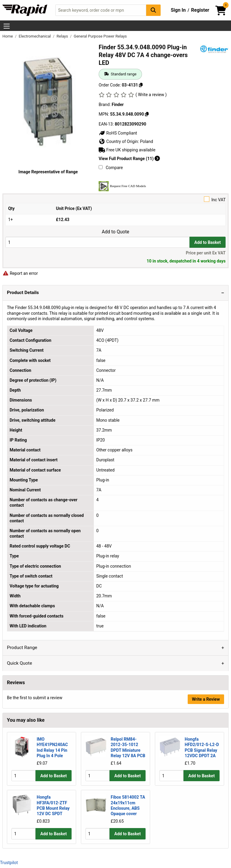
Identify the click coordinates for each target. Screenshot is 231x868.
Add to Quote (115, 232)
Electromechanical (35, 36)
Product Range (22, 648)
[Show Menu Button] (7, 26)
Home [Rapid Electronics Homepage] (8, 36)
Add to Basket (208, 242)
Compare (111, 168)
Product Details (23, 293)
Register (200, 10)
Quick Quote (20, 663)
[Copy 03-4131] (141, 85)
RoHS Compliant (118, 133)
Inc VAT (115, 199)
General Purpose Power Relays (100, 36)
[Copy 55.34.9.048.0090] (147, 114)
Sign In (178, 10)
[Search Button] (153, 10)
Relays (63, 36)
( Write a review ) (151, 95)
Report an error (20, 273)
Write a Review (206, 699)
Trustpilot (9, 863)
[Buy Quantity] (97, 242)
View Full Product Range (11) (129, 159)
